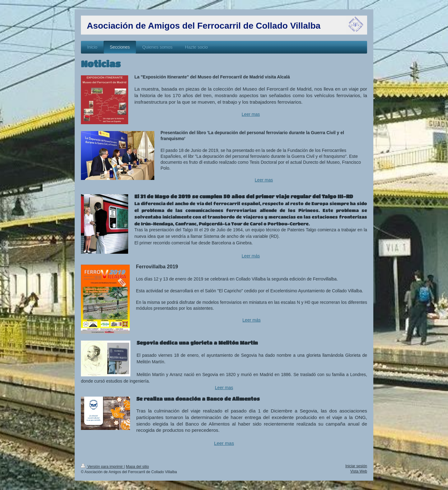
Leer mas (251, 114)
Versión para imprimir (102, 467)
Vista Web (359, 471)
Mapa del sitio (138, 467)
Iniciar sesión (356, 466)
